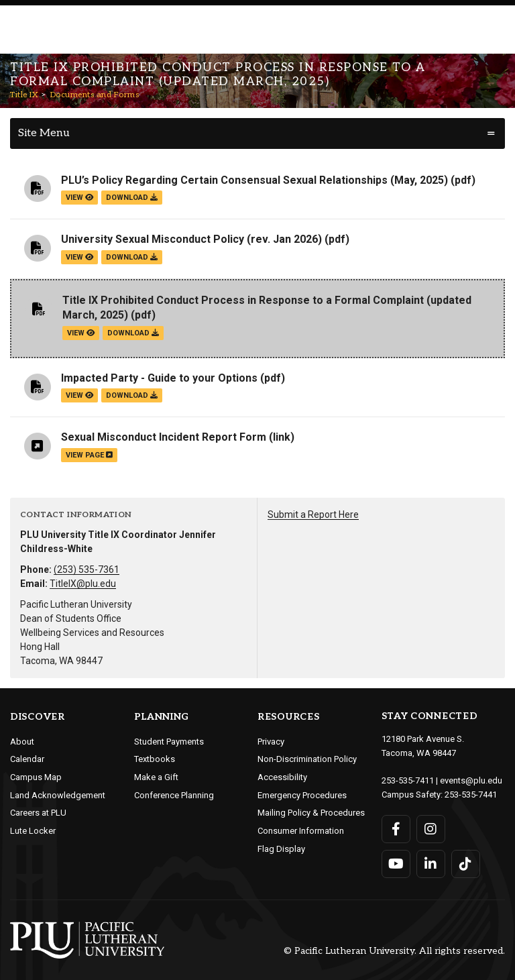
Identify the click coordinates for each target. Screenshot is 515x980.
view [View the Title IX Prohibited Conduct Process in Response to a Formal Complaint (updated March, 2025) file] (81, 333)
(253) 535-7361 (87, 569)
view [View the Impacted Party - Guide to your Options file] (79, 395)
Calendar (27, 759)
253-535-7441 (471, 795)
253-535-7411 (408, 780)
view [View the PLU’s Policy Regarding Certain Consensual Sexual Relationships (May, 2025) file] (79, 198)
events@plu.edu (471, 780)
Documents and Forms (95, 95)
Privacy (271, 742)
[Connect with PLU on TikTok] (466, 864)
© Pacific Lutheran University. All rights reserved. (394, 951)
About (22, 742)
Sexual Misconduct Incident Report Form (164, 437)
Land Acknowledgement (58, 795)
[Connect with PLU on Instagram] (431, 829)
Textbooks (155, 759)
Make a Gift (156, 777)
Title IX (24, 95)
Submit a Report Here (313, 514)
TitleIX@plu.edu (83, 584)
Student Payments (169, 742)
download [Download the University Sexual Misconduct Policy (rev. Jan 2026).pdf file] (132, 257)
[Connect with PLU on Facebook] (396, 829)
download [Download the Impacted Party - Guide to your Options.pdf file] (132, 395)
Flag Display (281, 849)
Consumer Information (301, 831)
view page (89, 455)
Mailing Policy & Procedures (311, 813)
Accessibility (282, 777)
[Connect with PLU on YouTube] (396, 864)
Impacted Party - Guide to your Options (159, 378)
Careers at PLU (38, 813)
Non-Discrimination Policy (307, 759)
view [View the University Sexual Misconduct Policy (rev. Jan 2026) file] (79, 257)
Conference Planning (174, 795)
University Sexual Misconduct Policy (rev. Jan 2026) (191, 239)
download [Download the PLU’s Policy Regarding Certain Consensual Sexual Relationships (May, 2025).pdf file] (132, 198)
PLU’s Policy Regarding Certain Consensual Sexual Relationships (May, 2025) (254, 180)
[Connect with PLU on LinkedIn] (431, 864)
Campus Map (36, 777)
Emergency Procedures (302, 795)
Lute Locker (33, 831)
